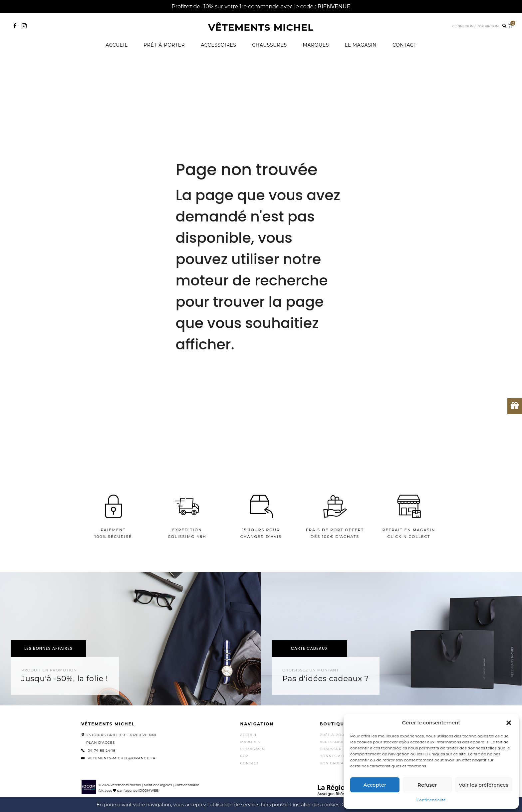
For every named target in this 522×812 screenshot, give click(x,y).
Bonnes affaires (338, 756)
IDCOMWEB (149, 791)
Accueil (117, 45)
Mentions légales (158, 785)
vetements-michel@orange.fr (122, 758)
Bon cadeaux (334, 763)
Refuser (427, 785)
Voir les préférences (484, 785)
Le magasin (361, 45)
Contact (404, 45)
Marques (316, 45)
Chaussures (269, 45)
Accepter (375, 785)
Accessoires (218, 45)
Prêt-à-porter (164, 45)
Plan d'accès (101, 743)
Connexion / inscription (476, 26)
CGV (244, 756)
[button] (509, 723)
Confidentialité (431, 800)
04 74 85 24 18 (102, 751)
